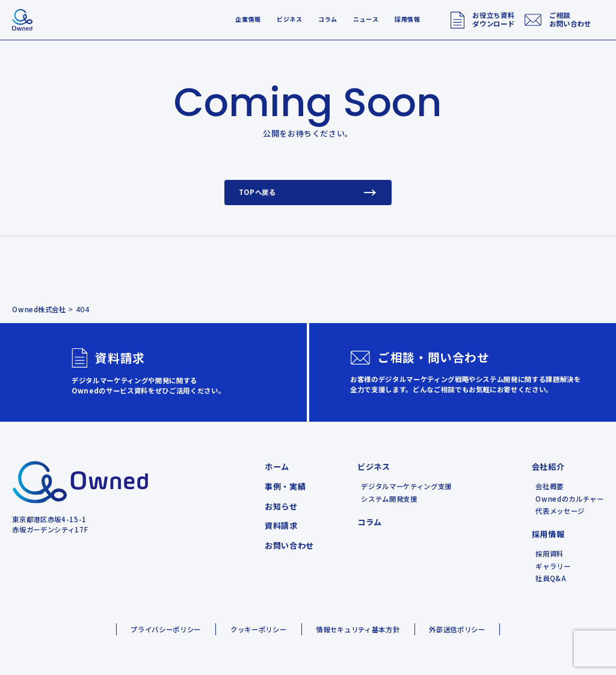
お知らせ (281, 506)
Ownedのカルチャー (569, 499)
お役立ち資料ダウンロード (493, 19)
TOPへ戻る (308, 192)
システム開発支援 (389, 499)
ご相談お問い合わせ (570, 19)
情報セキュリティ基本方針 (358, 629)
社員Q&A (551, 578)
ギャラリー (553, 566)
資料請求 (281, 526)
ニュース (366, 19)
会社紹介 (548, 467)
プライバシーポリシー (166, 629)
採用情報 (408, 19)
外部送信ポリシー (457, 629)
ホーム (277, 467)
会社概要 (550, 486)
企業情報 (248, 19)
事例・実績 (285, 486)
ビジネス (290, 19)
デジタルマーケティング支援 (406, 486)
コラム (328, 19)
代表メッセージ (560, 511)
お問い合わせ (289, 545)
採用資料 (550, 553)
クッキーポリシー (258, 629)
